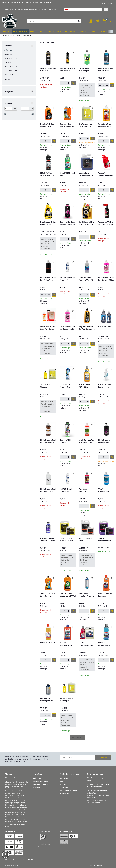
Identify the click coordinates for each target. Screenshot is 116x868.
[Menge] (65, 83)
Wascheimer (9, 74)
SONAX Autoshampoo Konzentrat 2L (106, 595)
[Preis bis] (25, 109)
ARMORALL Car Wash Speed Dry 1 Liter (48, 595)
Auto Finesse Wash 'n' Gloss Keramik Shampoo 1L (67, 70)
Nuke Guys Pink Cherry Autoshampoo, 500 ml (68, 223)
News (103, 3)
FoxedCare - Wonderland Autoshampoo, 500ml (87, 490)
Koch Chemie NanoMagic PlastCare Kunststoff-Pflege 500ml (48, 700)
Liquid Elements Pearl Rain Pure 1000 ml (48, 490)
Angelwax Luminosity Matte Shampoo (48, 70)
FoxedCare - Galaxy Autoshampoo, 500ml (48, 539)
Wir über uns (37, 778)
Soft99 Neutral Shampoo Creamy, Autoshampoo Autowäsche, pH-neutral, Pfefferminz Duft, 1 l (67, 386)
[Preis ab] (8, 109)
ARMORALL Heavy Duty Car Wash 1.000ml (68, 595)
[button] (91, 21)
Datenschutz (64, 778)
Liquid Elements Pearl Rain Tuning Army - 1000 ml (48, 279)
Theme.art (99, 865)
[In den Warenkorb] (73, 83)
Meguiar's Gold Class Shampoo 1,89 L (47, 125)
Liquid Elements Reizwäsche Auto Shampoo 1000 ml (105, 441)
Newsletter (36, 787)
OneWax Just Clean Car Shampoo (66, 700)
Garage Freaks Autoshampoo (84, 70)
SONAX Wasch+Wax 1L (48, 643)
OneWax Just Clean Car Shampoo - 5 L (86, 125)
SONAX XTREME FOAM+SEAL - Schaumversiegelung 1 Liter (87, 386)
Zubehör (7, 79)
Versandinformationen (40, 784)
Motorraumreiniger (11, 70)
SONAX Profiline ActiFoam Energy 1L (47, 174)
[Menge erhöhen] (68, 83)
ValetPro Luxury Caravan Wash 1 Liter (86, 174)
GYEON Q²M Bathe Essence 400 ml (105, 386)
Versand (30, 860)
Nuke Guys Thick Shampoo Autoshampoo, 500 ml (67, 441)
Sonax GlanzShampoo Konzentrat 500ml (106, 125)
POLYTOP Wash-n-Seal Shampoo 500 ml (68, 279)
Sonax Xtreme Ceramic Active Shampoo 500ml (65, 644)
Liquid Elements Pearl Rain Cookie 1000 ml (48, 441)
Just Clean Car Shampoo (45, 386)
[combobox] (83, 10)
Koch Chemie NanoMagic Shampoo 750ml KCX (86, 595)
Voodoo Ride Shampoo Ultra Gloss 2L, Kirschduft (106, 174)
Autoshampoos (10, 50)
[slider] (5, 114)
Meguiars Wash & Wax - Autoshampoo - (48, 223)
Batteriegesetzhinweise (68, 790)
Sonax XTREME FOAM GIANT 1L (67, 174)
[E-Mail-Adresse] (77, 758)
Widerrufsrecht (65, 793)
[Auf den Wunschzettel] (73, 53)
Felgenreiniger (9, 62)
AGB (61, 781)
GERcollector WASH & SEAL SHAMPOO (106, 70)
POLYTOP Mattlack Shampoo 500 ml (66, 490)
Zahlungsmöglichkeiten (41, 781)
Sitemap (63, 784)
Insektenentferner (11, 58)
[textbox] (83, 10)
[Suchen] (52, 21)
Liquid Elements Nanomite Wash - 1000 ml (87, 279)
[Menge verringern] (61, 83)
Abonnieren (103, 758)
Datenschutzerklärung (41, 757)
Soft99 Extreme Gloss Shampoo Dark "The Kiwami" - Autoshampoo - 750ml (87, 223)
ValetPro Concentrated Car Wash (105, 539)
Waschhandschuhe (11, 66)
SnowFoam (8, 54)
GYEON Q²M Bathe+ (105, 327)
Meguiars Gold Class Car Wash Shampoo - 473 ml (86, 328)
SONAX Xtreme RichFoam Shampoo (86, 644)
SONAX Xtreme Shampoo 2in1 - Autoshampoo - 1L (105, 644)
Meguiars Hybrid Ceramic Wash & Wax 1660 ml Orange (67, 125)
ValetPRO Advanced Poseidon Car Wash (67, 539)
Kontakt (110, 3)
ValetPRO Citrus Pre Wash (86, 539)
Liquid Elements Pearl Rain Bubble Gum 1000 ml (68, 328)
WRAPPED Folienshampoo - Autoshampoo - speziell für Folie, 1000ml (104, 490)
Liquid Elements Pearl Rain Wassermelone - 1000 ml (87, 441)
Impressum (64, 787)
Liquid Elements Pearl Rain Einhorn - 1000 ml (106, 279)
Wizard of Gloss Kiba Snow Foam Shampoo (48, 328)
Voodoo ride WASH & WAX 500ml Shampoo (106, 223)
